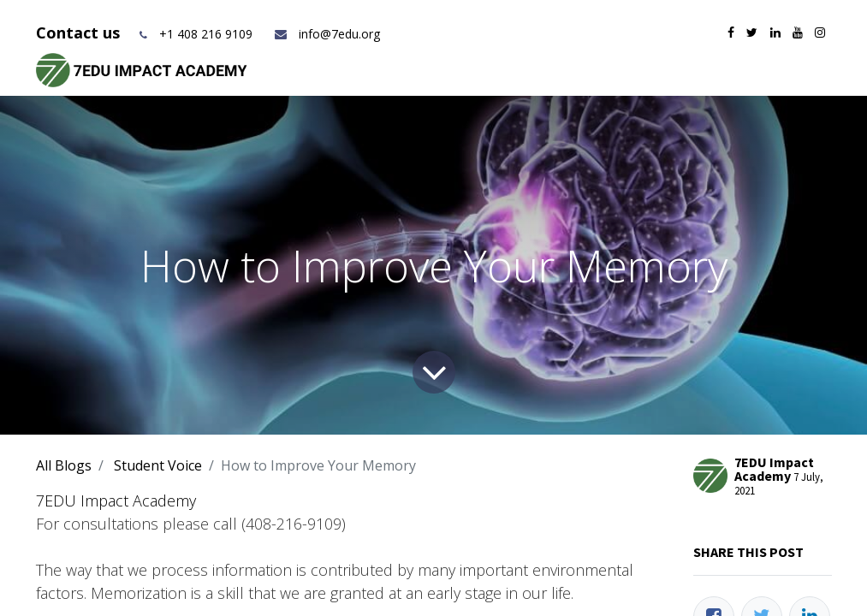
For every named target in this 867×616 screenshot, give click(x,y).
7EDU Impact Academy (116, 500)
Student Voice (158, 465)
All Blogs (64, 465)
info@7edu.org (327, 34)
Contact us (80, 33)
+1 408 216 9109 (206, 34)
